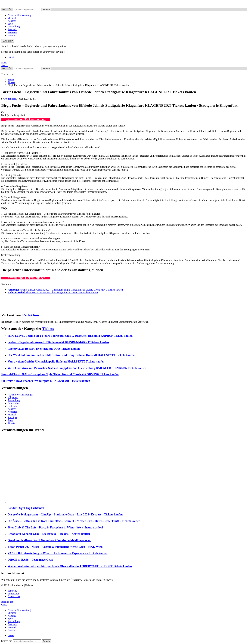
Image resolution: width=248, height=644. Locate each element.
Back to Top (7, 602)
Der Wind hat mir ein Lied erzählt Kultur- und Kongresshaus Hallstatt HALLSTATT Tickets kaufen (71, 355)
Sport (10, 24)
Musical (12, 18)
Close (4, 605)
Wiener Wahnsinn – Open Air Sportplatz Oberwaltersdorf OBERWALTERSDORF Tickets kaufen (70, 566)
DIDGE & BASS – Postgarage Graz (30, 560)
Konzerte (12, 32)
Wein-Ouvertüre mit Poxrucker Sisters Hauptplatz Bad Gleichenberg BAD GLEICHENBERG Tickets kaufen (77, 368)
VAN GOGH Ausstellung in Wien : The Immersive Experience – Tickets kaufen (57, 553)
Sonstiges (12, 417)
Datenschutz (14, 596)
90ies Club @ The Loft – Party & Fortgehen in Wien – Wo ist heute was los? (55, 527)
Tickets (48, 329)
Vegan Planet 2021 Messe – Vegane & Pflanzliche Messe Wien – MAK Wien (55, 547)
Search (46, 10)
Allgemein (13, 397)
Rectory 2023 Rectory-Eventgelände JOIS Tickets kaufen (44, 349)
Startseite (12, 591)
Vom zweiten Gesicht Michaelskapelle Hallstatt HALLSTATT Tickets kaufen (56, 361)
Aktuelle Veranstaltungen (20, 15)
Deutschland (14, 403)
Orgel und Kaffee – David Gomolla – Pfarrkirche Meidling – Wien (49, 540)
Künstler (12, 35)
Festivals (12, 29)
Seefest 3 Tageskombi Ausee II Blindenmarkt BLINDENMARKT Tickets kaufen (58, 342)
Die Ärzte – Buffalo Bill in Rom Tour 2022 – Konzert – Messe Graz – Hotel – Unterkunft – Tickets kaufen (74, 521)
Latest (11, 57)
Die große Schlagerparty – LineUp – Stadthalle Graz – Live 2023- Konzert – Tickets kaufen (65, 514)
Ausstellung (14, 27)
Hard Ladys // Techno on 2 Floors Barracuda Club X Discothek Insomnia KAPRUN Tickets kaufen (70, 336)
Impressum (13, 594)
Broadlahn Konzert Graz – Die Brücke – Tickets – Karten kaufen (49, 534)
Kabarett (12, 21)
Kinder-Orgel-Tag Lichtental (26, 508)
